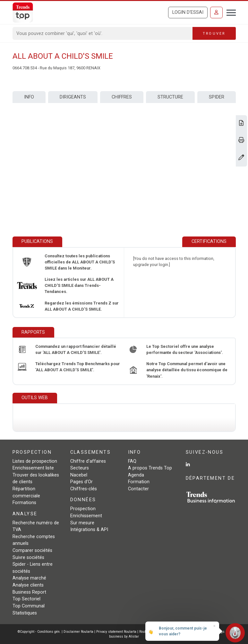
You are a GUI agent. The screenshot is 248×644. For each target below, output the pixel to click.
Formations (24, 503)
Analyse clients (28, 585)
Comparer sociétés (32, 550)
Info (29, 97)
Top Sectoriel (26, 599)
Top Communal (29, 606)
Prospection (83, 509)
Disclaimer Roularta (78, 632)
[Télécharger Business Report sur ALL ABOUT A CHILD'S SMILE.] (241, 124)
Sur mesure (82, 523)
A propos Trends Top (150, 468)
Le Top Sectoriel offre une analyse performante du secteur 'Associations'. (185, 349)
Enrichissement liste (33, 468)
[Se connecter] (216, 13)
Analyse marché (29, 578)
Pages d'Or (81, 482)
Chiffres (122, 97)
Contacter (138, 489)
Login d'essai (188, 12)
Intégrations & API (89, 530)
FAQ (132, 461)
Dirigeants (73, 97)
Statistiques (25, 613)
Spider (217, 97)
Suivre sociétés (28, 558)
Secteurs (80, 468)
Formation (139, 482)
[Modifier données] (241, 158)
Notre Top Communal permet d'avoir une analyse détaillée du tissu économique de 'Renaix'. (187, 370)
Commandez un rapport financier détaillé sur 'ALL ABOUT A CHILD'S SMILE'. (76, 349)
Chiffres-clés (84, 489)
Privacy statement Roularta (116, 632)
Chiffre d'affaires (88, 461)
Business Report (29, 592)
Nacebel (79, 475)
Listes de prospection (35, 461)
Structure (170, 97)
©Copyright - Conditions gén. (39, 632)
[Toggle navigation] (229, 12)
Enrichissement (86, 516)
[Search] (103, 33)
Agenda (136, 475)
